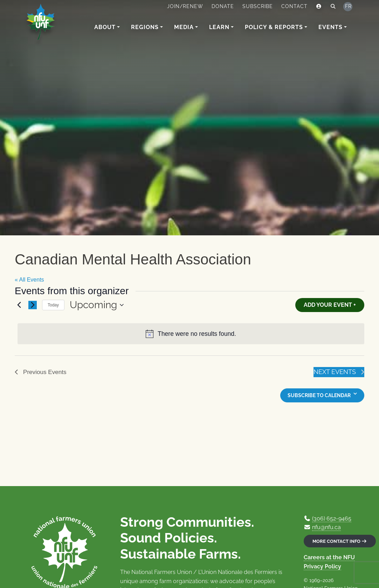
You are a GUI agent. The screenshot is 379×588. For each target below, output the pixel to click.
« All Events (29, 280)
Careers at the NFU (329, 557)
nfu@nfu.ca (326, 527)
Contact (294, 6)
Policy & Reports (274, 27)
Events (330, 27)
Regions (145, 27)
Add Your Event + (330, 305)
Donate (223, 6)
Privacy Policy (322, 566)
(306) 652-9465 (332, 518)
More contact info (340, 541)
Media (184, 27)
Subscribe (258, 6)
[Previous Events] (19, 305)
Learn (219, 27)
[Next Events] (33, 305)
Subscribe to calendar (319, 395)
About (105, 27)
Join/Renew (185, 6)
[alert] (191, 334)
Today (53, 305)
